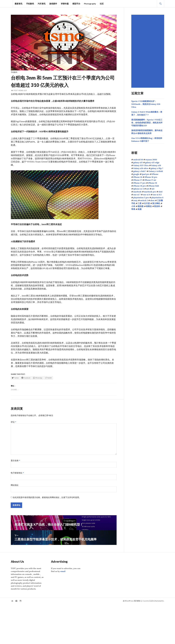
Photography (90, 4)
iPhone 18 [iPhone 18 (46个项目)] (153, 183)
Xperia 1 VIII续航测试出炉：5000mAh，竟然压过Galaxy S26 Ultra (146, 104)
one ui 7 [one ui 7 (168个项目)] (137, 195)
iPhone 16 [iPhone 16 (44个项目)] (138, 177)
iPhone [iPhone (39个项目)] (155, 174)
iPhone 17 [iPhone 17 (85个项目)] (138, 180)
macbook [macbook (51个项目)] (137, 192)
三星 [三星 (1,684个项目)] (140, 203)
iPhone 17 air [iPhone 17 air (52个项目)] (150, 180)
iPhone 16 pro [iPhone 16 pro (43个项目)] (151, 177)
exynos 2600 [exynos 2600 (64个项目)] (151, 160)
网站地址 (15, 486)
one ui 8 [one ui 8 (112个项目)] (147, 195)
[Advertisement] (148, 51)
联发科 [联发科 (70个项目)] (157, 206)
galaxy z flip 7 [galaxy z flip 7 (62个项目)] (157, 168)
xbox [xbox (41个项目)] (152, 200)
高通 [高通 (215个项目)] (140, 209)
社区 (102, 4)
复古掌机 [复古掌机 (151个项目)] (156, 203)
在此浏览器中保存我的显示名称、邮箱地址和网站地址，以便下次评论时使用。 (47, 498)
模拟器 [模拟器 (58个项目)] (141, 206)
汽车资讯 (42, 4)
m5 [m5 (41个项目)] (153, 189)
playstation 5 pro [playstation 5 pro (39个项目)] (141, 197)
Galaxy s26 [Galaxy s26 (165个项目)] (156, 165)
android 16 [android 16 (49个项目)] (138, 160)
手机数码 (30, 4)
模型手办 (76, 4)
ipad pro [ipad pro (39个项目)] (145, 174)
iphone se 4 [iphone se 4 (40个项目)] (138, 189)
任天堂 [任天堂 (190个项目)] (147, 203)
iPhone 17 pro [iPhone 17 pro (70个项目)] (139, 183)
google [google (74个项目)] (136, 174)
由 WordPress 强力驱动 (132, 602)
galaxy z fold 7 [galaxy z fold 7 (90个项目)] (140, 171)
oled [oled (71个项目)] (160, 192)
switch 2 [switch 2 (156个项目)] (144, 200)
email (63, 572)
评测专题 (65, 4)
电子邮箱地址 (17, 474)
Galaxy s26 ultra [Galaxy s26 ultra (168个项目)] (141, 168)
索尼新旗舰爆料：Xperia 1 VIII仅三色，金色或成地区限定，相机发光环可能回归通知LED (147, 123)
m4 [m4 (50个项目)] (148, 189)
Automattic (159, 602)
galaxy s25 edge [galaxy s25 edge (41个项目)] (152, 162)
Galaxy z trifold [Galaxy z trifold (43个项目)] (156, 171)
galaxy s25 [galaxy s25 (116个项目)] (138, 162)
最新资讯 (18, 4)
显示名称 (15, 462)
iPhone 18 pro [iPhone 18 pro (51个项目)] (140, 186)
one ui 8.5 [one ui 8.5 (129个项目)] (157, 195)
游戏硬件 (53, 4)
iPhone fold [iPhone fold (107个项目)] (154, 186)
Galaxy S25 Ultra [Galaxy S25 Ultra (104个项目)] (141, 165)
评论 (13, 423)
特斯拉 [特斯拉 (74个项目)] (149, 206)
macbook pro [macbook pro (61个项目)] (150, 192)
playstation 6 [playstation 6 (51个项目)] (157, 197)
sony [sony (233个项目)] (135, 200)
